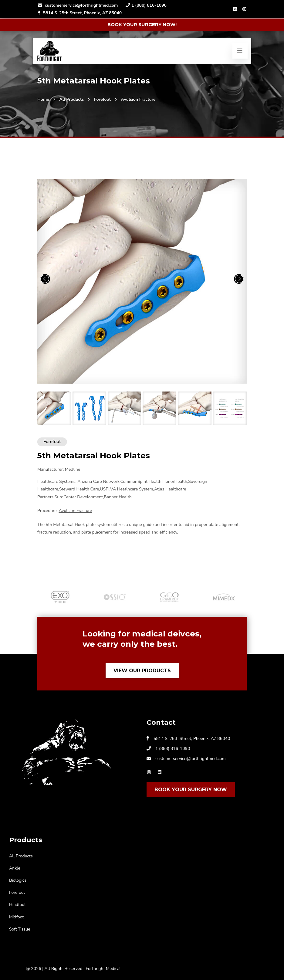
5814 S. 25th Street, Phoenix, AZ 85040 (79, 13)
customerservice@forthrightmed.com (78, 5)
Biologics (18, 880)
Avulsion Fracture (138, 99)
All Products (71, 99)
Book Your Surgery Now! (142, 24)
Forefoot (102, 99)
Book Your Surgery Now (191, 790)
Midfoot (16, 917)
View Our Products (142, 671)
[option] (60, 597)
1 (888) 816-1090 (146, 5)
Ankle (15, 868)
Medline (73, 469)
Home (43, 99)
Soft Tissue (20, 929)
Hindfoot (17, 905)
